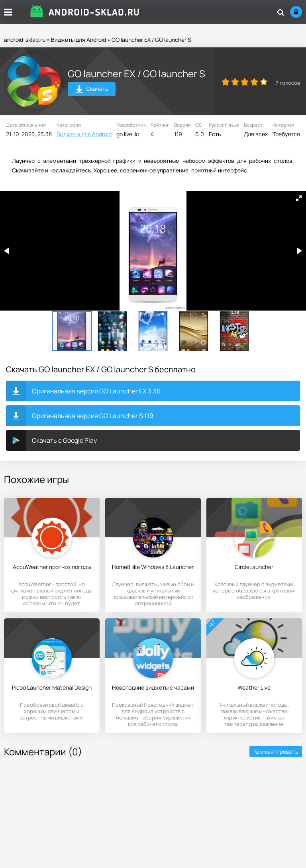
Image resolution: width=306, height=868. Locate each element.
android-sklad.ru (25, 40)
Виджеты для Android (78, 40)
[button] (299, 198)
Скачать (92, 90)
